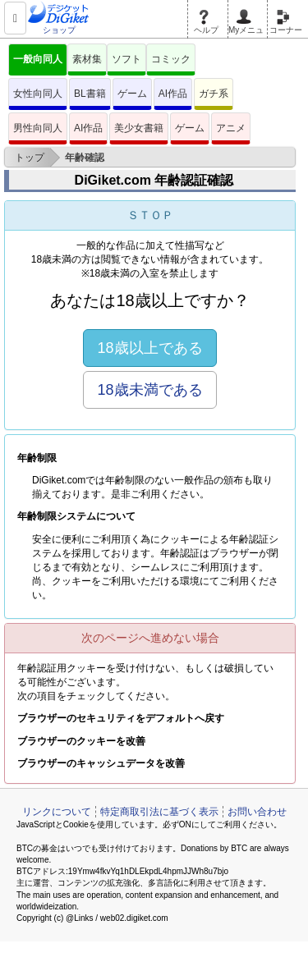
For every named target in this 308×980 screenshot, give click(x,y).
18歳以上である (149, 348)
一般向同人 (38, 59)
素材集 (87, 59)
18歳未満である (149, 390)
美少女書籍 (139, 128)
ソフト (126, 59)
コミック (171, 59)
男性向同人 (38, 128)
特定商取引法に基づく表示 (159, 812)
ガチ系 (214, 94)
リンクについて (57, 812)
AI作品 (173, 94)
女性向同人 (38, 94)
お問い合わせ (257, 812)
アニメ (231, 128)
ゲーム (132, 94)
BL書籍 (90, 94)
